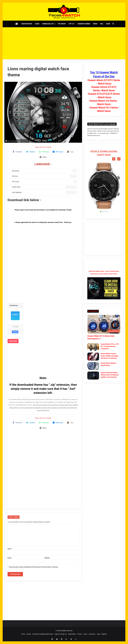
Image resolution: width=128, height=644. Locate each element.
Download (15, 332)
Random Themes (84, 24)
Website (47, 558)
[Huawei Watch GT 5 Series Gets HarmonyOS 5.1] (104, 324)
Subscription (72, 634)
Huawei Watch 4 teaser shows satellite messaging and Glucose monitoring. (110, 356)
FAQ (102, 24)
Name (10, 549)
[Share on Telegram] (31, 152)
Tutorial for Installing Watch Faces (43, 634)
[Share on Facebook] (17, 152)
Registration (27, 24)
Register (104, 634)
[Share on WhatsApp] (44, 152)
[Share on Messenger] (58, 152)
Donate (29, 634)
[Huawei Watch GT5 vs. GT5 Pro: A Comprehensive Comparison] (93, 347)
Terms (85, 634)
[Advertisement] (64, 43)
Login (37, 24)
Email (10, 558)
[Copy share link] (70, 152)
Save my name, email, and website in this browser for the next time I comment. (34, 567)
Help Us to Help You (61, 634)
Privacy (80, 634)
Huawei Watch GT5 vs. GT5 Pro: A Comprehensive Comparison (110, 346)
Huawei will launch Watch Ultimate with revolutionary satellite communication (110, 375)
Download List (48, 24)
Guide (108, 24)
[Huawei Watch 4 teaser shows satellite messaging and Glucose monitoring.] (93, 357)
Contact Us (92, 634)
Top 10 (71, 24)
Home (23, 634)
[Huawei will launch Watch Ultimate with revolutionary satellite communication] (93, 376)
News (95, 24)
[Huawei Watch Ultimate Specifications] (93, 366)
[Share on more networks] (43, 157)
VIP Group (62, 24)
